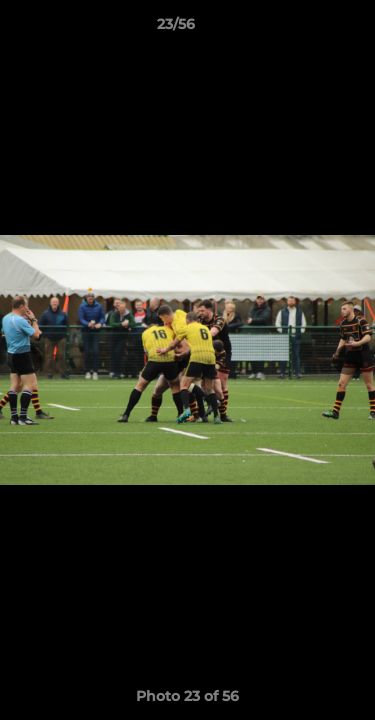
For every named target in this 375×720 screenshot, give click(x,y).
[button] (303, 29)
